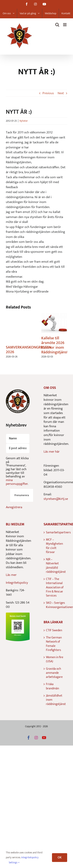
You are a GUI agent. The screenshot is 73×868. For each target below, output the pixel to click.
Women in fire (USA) (55, 659)
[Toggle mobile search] (57, 25)
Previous (48, 93)
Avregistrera (14, 507)
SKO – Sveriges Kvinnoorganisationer (56, 605)
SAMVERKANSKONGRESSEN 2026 (28, 350)
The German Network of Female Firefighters (54, 644)
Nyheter (24, 121)
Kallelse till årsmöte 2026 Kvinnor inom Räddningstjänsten (57, 345)
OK (60, 858)
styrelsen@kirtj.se (56, 499)
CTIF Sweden (54, 630)
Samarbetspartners (56, 532)
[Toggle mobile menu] (65, 25)
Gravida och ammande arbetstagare (54, 673)
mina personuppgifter (17, 482)
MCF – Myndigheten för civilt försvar (54, 546)
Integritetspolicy (17, 583)
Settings (14, 863)
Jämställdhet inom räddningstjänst (56, 700)
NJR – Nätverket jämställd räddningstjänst (56, 566)
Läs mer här (52, 452)
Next (61, 93)
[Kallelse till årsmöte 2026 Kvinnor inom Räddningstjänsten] (54, 316)
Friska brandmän (52, 686)
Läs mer (11, 575)
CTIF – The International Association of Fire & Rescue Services (55, 587)
